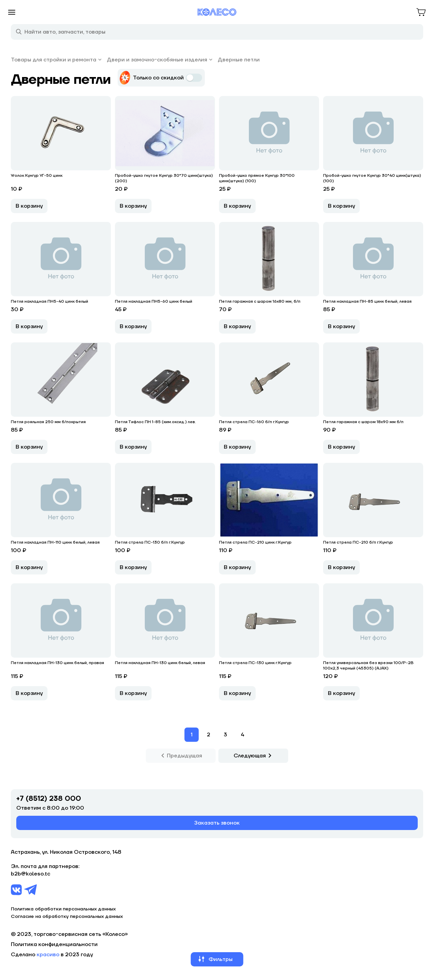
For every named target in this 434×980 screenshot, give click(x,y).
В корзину (29, 206)
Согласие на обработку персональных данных (67, 917)
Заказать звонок (217, 823)
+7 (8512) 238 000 (49, 799)
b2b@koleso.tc (31, 874)
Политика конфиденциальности (54, 944)
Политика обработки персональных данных (63, 909)
